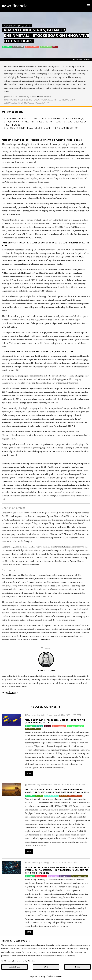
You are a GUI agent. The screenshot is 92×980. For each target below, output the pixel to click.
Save (46, 967)
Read (29, 774)
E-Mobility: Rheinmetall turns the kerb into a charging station (43, 128)
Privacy (42, 976)
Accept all (15, 967)
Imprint (33, 976)
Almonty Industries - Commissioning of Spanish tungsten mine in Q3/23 (47, 119)
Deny (77, 967)
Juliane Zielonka (44, 97)
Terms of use (45, 639)
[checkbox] (2, 961)
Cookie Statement (54, 976)
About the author (10, 692)
